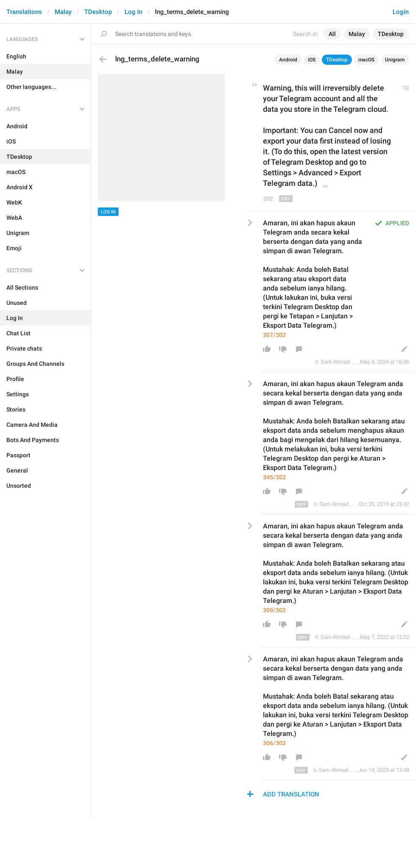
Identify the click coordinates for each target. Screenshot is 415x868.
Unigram (395, 60)
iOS (312, 60)
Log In (133, 12)
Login (401, 12)
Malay (63, 12)
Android (288, 60)
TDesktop (98, 12)
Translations (24, 12)
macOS (366, 60)
